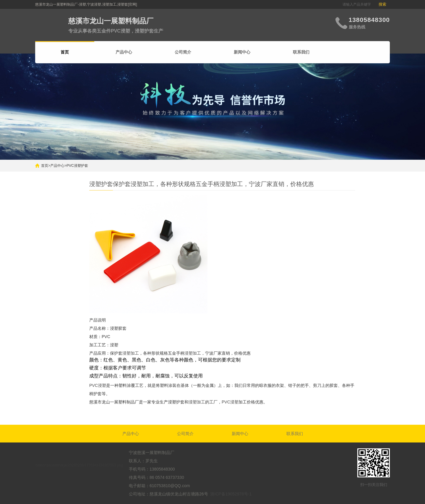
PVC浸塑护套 (77, 166)
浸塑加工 (131, 353)
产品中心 (124, 52)
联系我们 (301, 52)
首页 (45, 166)
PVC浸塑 (98, 385)
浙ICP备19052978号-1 (231, 494)
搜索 (382, 4)
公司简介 (183, 52)
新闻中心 (242, 52)
